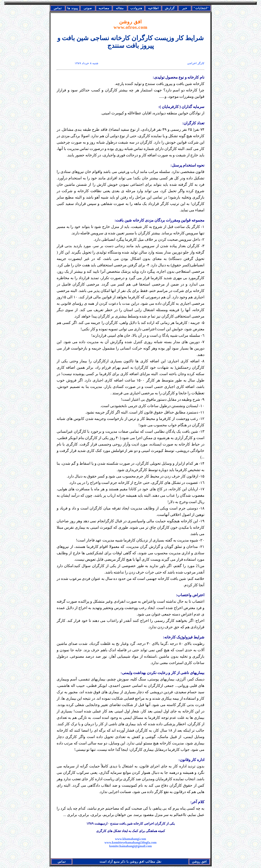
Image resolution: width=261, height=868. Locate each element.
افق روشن (130, 24)
